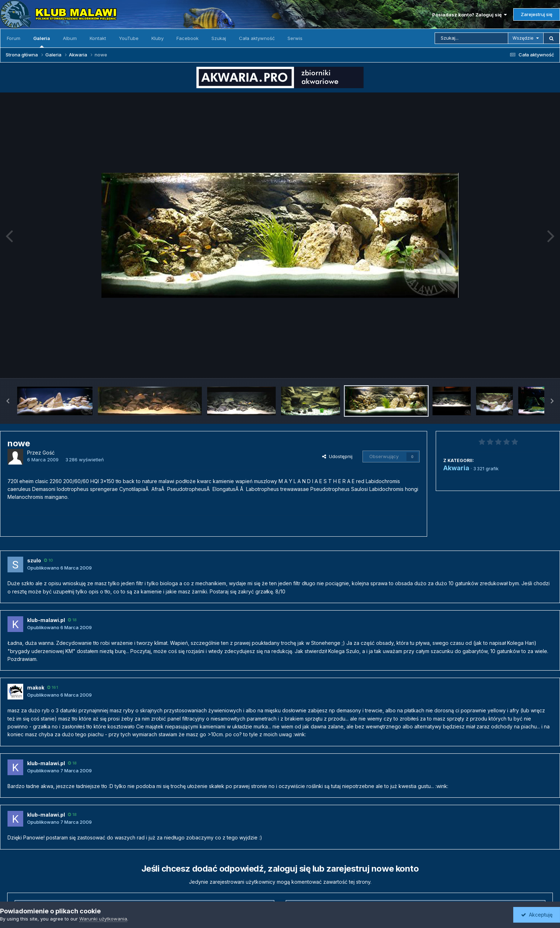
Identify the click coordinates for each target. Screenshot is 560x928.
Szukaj (219, 38)
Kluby (157, 38)
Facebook (187, 38)
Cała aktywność (257, 38)
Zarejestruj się (537, 14)
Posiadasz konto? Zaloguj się (469, 15)
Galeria (42, 41)
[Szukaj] (471, 38)
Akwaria (456, 468)
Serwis (295, 38)
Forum (14, 38)
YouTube (129, 38)
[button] (8, 401)
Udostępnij (337, 456)
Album (70, 38)
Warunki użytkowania (103, 919)
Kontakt (98, 38)
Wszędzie (523, 38)
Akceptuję (537, 915)
